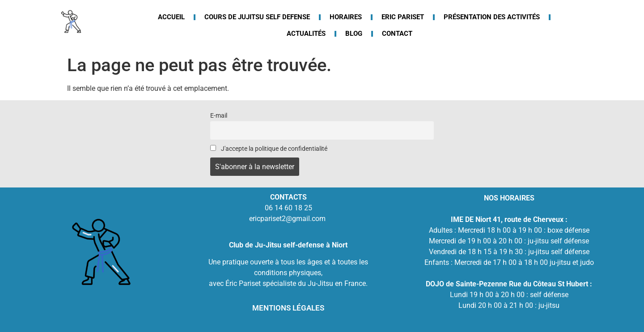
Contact (397, 34)
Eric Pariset (403, 17)
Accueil (171, 17)
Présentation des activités (492, 17)
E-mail (219, 116)
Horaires (346, 17)
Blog (354, 34)
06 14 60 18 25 (288, 208)
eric (255, 219)
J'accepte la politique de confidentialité (269, 149)
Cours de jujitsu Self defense (257, 17)
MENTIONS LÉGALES (288, 308)
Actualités (306, 34)
